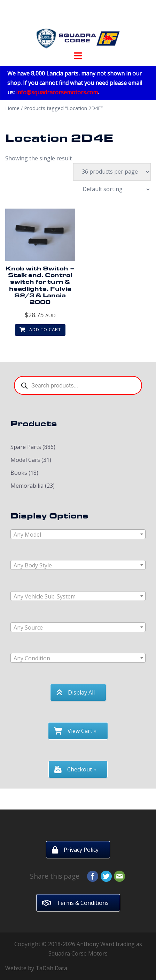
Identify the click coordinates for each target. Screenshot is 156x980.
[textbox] (78, 535)
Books (19, 473)
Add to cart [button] (40, 329)
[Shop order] (112, 189)
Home (12, 108)
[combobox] (78, 534)
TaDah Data (51, 968)
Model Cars (25, 460)
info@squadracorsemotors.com (57, 92)
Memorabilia (27, 486)
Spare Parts (26, 447)
